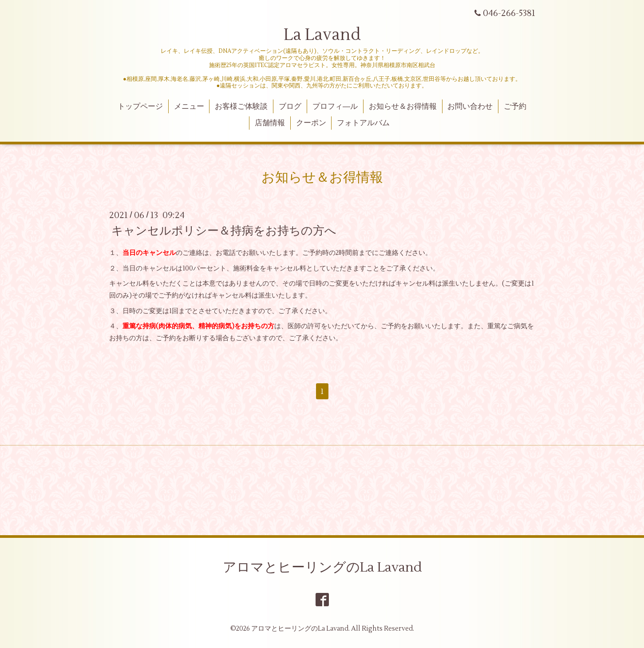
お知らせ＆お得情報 (403, 107)
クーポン (311, 123)
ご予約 (515, 107)
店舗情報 (270, 123)
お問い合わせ (470, 107)
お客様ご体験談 (241, 107)
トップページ (140, 107)
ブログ (290, 107)
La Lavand (322, 35)
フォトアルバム (363, 123)
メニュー (189, 107)
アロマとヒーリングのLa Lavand (322, 567)
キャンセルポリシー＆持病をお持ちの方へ (224, 231)
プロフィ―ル (335, 107)
